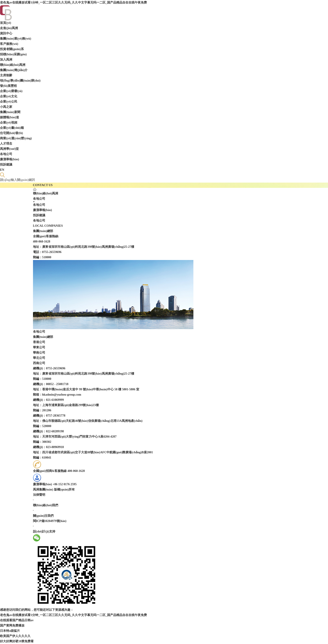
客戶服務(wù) (9, 44)
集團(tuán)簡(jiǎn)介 (14, 70)
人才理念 (6, 144)
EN (2, 170)
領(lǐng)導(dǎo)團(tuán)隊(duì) (20, 81)
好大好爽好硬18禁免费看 (17, 641)
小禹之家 (6, 107)
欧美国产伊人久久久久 (15, 636)
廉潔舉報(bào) (10, 159)
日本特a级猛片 (10, 631)
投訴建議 (6, 165)
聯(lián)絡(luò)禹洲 (13, 65)
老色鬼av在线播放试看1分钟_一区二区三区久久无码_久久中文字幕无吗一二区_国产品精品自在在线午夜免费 (73, 3)
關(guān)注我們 (43, 516)
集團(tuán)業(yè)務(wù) (16, 39)
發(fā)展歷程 (8, 86)
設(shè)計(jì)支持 (44, 531)
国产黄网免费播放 (12, 626)
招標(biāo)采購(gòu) (13, 54)
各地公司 (6, 154)
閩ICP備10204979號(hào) (50, 521)
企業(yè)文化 (9, 96)
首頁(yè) (6, 23)
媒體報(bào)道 (10, 117)
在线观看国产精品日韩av (17, 620)
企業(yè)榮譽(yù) (11, 91)
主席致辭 (6, 75)
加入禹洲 (6, 60)
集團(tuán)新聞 (10, 112)
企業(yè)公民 (9, 102)
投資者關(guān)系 (12, 49)
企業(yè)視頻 (9, 123)
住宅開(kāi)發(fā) (11, 133)
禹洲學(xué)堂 (9, 149)
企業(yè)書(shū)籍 (12, 128)
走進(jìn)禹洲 (9, 28)
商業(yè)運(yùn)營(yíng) (16, 138)
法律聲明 (39, 495)
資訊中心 (6, 33)
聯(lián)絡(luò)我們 (46, 505)
